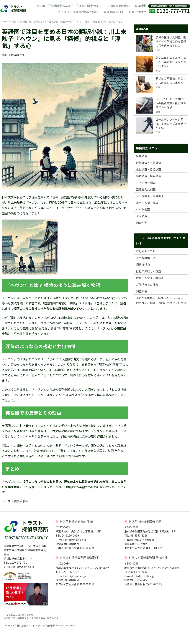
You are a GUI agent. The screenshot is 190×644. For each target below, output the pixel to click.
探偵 (14, 21)
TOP (5, 21)
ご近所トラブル (146, 251)
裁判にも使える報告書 (150, 278)
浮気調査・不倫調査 (149, 163)
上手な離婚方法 (146, 258)
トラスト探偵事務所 (15, 501)
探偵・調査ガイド (90, 6)
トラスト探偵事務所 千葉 (76, 521)
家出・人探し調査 (147, 203)
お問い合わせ (137, 11)
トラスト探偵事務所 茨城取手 (79, 557)
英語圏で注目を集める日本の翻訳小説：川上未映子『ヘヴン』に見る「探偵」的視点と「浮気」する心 (71, 21)
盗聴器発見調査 (146, 189)
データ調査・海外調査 (150, 196)
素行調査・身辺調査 (149, 169)
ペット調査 (143, 209)
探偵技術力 (143, 264)
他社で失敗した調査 (149, 271)
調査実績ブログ (114, 11)
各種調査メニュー (62, 6)
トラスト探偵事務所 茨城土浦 (148, 557)
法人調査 (142, 216)
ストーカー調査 (146, 183)
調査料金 (140, 6)
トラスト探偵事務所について (80, 11)
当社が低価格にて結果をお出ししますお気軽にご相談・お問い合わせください (161, 300)
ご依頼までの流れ (118, 6)
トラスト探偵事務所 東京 (145, 521)
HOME (41, 6)
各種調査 (142, 156)
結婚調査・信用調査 (149, 176)
